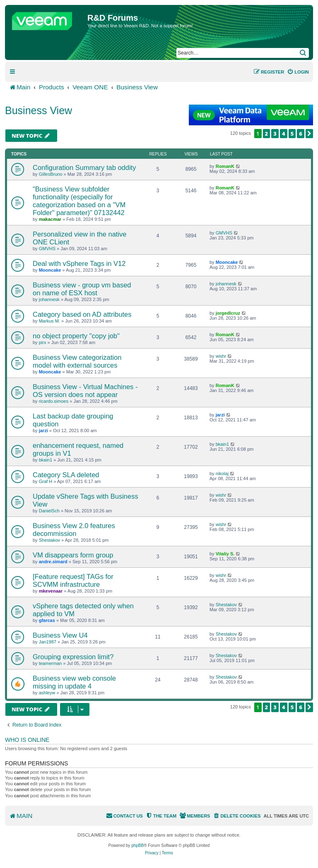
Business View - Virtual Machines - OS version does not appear (85, 391)
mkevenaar (51, 591)
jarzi (43, 430)
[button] (309, 134)
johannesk (49, 299)
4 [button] (284, 134)
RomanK (225, 166)
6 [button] (301, 134)
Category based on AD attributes (82, 314)
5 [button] (292, 134)
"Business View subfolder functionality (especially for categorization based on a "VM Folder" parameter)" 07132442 (79, 201)
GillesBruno (51, 174)
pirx (43, 342)
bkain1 (46, 460)
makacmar (50, 219)
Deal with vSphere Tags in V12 (79, 263)
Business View (39, 110)
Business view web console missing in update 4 (74, 682)
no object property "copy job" (76, 336)
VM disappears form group (73, 555)
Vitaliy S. (225, 554)
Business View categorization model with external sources (77, 361)
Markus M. (49, 321)
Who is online (27, 740)
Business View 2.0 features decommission (74, 530)
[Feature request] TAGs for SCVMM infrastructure (73, 580)
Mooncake (50, 270)
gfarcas (47, 620)
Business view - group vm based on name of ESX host (82, 289)
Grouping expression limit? (73, 657)
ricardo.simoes (54, 401)
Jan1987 (48, 642)
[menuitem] (298, 72)
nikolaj (222, 473)
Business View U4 (60, 635)
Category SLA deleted (66, 475)
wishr (221, 356)
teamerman (51, 663)
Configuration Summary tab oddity (84, 167)
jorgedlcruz (228, 313)
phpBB (137, 845)
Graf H (46, 481)
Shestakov (49, 540)
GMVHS (47, 249)
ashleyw (47, 693)
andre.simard (53, 562)
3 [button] (275, 134)
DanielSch (49, 511)
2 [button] (267, 134)
